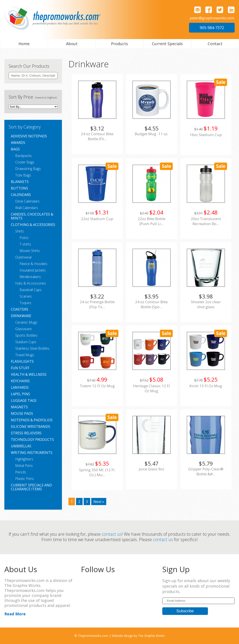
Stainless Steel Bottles (32, 348)
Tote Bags (23, 175)
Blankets (20, 182)
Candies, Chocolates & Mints (32, 216)
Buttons (19, 188)
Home (24, 44)
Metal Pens (24, 466)
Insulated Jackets (33, 270)
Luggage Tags (24, 400)
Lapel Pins (20, 394)
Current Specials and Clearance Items (31, 487)
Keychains (20, 381)
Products (119, 44)
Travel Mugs (25, 355)
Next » (99, 501)
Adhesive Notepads (29, 136)
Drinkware (21, 316)
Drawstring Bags (28, 169)
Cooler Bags (25, 162)
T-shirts (25, 244)
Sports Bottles (26, 335)
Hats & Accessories (31, 283)
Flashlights (22, 361)
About (72, 44)
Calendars (21, 195)
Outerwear (24, 257)
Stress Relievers (26, 433)
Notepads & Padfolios (32, 420)
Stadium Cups (26, 342)
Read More (15, 614)
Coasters (20, 309)
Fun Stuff (20, 368)
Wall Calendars (27, 208)
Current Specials (167, 44)
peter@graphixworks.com (210, 18)
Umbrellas (21, 446)
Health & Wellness (29, 374)
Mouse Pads (22, 413)
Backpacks (23, 156)
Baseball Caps (31, 290)
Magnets (19, 407)
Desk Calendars (27, 201)
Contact (215, 44)
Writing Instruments (32, 453)
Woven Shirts (30, 251)
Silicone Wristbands (31, 427)
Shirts (20, 231)
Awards (18, 143)
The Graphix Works (151, 636)
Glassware (23, 329)
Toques (25, 303)
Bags (15, 149)
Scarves (26, 296)
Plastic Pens (25, 479)
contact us (112, 534)
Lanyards (20, 387)
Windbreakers (30, 277)
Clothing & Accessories (33, 225)
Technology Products (32, 440)
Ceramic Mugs (26, 322)
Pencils (21, 472)
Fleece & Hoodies (33, 264)
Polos (24, 238)
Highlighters (24, 459)
